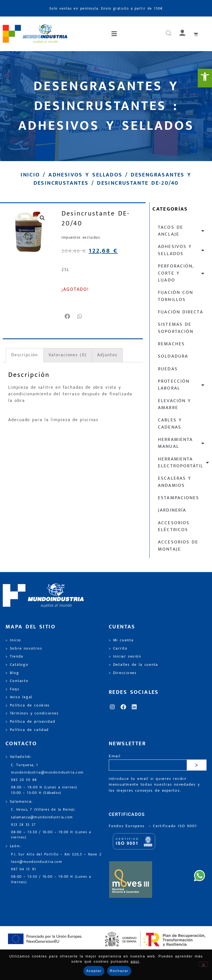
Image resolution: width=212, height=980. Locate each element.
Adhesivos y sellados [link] (85, 175)
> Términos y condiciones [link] (32, 713)
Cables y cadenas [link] (170, 423)
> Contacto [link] (17, 681)
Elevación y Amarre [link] (174, 404)
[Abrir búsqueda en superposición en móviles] (169, 34)
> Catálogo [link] (17, 665)
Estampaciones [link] (178, 498)
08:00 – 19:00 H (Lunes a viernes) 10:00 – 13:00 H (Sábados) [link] (44, 790)
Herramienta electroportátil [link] (184, 463)
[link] (205, 78)
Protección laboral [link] (181, 385)
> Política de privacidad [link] (30, 722)
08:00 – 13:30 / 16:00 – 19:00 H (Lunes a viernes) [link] (51, 835)
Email (115, 756)
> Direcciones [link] (123, 673)
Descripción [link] (25, 355)
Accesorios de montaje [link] (178, 546)
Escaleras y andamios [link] (175, 482)
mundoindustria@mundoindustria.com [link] (47, 773)
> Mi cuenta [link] (121, 640)
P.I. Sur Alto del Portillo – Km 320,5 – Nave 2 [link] (56, 855)
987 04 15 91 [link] (24, 869)
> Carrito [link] (118, 648)
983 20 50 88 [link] (24, 780)
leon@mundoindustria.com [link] (37, 862)
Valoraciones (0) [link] (68, 355)
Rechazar (119, 971)
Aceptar (94, 971)
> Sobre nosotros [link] (24, 648)
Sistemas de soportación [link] (175, 328)
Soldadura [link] (173, 356)
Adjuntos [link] (107, 355)
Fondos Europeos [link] (128, 826)
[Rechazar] (203, 964)
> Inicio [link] (13, 640)
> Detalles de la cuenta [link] (133, 665)
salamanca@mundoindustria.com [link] (42, 817)
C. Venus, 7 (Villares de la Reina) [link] (43, 810)
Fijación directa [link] (180, 312)
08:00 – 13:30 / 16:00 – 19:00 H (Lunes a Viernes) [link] (51, 879)
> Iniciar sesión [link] (125, 656)
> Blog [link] (12, 673)
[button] (115, 34)
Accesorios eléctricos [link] (174, 526)
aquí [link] (135, 961)
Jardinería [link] (172, 510)
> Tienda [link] (14, 656)
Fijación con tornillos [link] (175, 296)
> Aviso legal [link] (19, 697)
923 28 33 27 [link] (23, 825)
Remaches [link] (171, 344)
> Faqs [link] (12, 689)
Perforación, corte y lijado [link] (181, 273)
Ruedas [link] (168, 369)
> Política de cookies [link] (28, 705)
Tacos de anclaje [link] (181, 231)
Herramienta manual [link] (181, 443)
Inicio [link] (30, 175)
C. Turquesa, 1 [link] (25, 765)
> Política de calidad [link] (27, 730)
